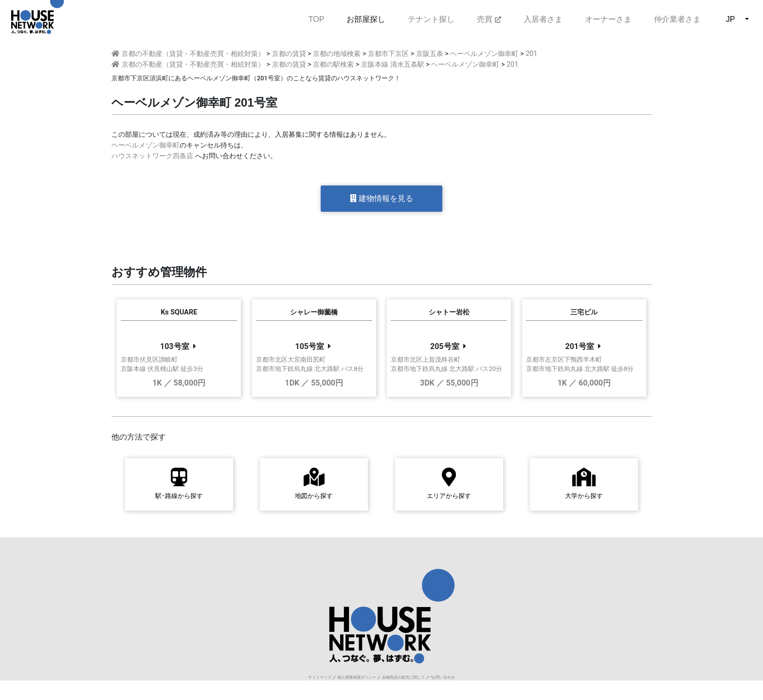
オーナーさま (608, 19)
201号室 (580, 346)
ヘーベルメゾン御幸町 (145, 145)
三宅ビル (584, 312)
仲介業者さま (677, 19)
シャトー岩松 (449, 312)
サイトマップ (320, 677)
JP (731, 19)
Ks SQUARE (179, 312)
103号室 (175, 346)
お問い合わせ (443, 677)
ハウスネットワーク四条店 (152, 156)
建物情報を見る (381, 198)
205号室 (445, 346)
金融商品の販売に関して (403, 677)
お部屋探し (366, 19)
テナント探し (431, 19)
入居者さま (543, 19)
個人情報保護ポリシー (357, 677)
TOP (317, 18)
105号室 (309, 346)
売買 (489, 19)
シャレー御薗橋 (314, 312)
